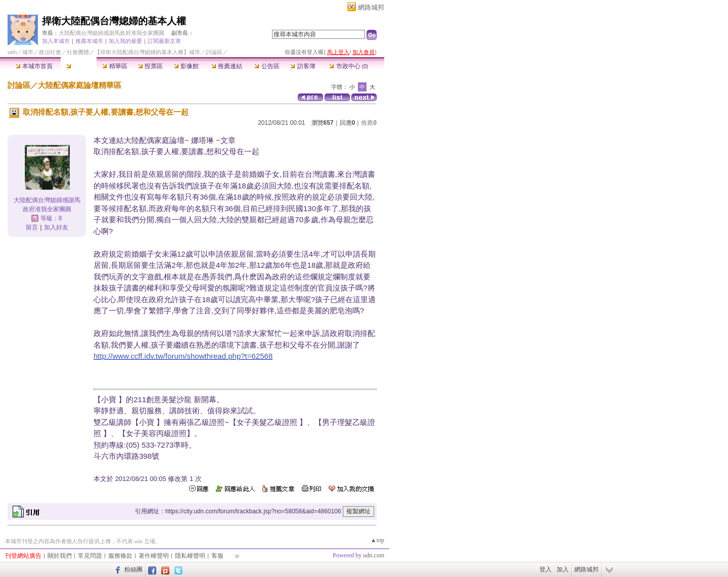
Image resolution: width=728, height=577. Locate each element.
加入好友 (56, 227)
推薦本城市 (89, 41)
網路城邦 (371, 7)
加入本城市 (56, 41)
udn (12, 52)
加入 (563, 569)
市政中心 (349, 66)
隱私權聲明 (190, 556)
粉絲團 (133, 569)
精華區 (115, 66)
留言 (32, 227)
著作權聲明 (154, 556)
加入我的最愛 (125, 41)
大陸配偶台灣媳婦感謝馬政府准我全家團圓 (111, 33)
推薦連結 (227, 66)
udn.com (374, 555)
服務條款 (120, 556)
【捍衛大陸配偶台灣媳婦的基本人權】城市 (147, 52)
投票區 (150, 66)
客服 (217, 556)
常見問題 (90, 556)
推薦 (369, 123)
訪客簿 (303, 66)
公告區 (267, 66)
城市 (28, 52)
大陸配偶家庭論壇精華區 (80, 85)
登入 (545, 569)
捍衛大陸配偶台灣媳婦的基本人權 (114, 21)
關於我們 (60, 556)
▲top (377, 540)
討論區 (79, 66)
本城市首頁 (34, 66)
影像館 (186, 66)
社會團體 (78, 52)
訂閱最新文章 (164, 41)
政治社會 (50, 52)
